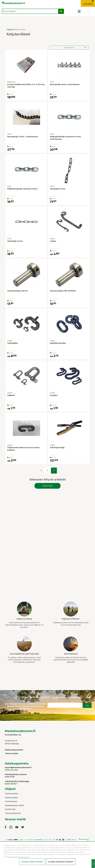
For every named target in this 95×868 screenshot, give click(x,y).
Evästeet (93, 864)
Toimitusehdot (11, 794)
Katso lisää (48, 486)
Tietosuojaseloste (13, 813)
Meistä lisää (10, 809)
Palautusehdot (11, 798)
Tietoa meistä (11, 753)
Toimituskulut (11, 801)
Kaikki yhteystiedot (14, 750)
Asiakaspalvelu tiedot (14, 805)
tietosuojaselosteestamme (19, 857)
